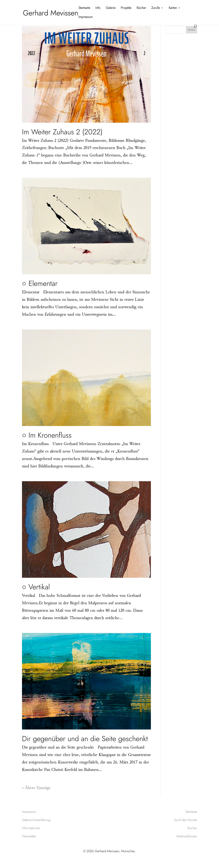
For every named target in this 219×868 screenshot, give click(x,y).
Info (98, 8)
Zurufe (156, 8)
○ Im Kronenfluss (47, 435)
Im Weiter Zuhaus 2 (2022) (62, 132)
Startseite (84, 8)
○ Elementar (40, 283)
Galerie (111, 8)
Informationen (31, 828)
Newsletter (29, 836)
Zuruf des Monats (185, 820)
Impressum (86, 17)
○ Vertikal (36, 587)
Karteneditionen (187, 836)
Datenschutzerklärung (36, 820)
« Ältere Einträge (36, 788)
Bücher (141, 8)
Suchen (192, 30)
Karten (173, 8)
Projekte (126, 8)
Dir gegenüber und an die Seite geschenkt (85, 739)
